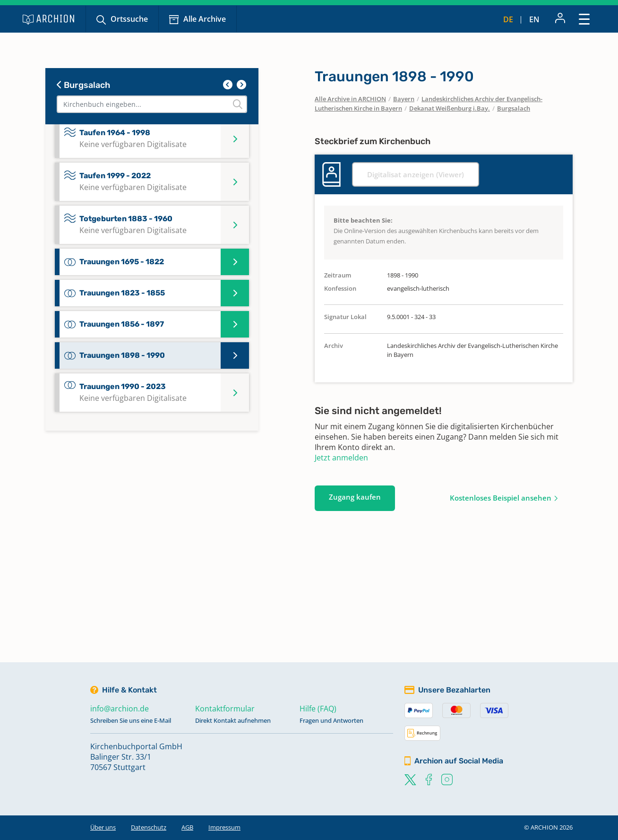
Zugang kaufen (355, 497)
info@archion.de (120, 709)
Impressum (224, 827)
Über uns (103, 827)
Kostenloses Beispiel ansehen (501, 498)
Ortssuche (129, 19)
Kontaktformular (225, 709)
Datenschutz (149, 827)
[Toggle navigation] (584, 19)
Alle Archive (205, 19)
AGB (187, 827)
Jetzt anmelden (341, 458)
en (534, 19)
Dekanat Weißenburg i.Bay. (450, 108)
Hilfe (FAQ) (318, 709)
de (508, 19)
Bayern (404, 99)
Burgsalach (83, 85)
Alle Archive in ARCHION (350, 99)
